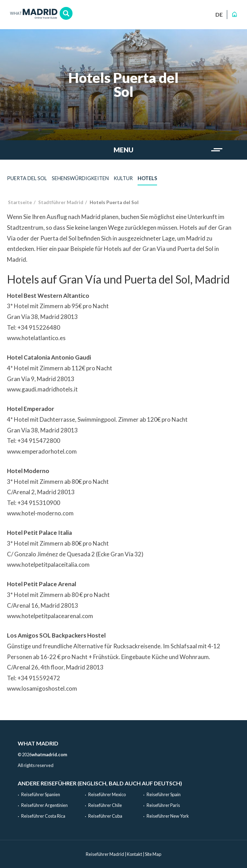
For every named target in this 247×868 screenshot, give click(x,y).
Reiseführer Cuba (105, 816)
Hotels (147, 178)
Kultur (123, 178)
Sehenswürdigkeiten (80, 178)
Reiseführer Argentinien (44, 805)
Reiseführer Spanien (41, 794)
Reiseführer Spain (164, 794)
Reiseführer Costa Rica (43, 816)
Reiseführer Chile (105, 805)
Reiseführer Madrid (105, 854)
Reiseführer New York (168, 816)
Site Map (153, 854)
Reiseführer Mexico (107, 794)
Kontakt (134, 854)
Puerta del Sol (27, 178)
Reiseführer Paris (163, 805)
